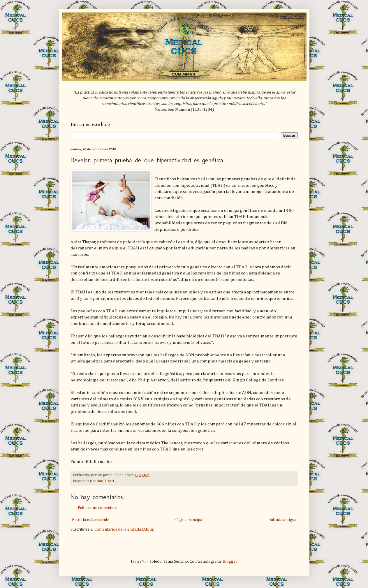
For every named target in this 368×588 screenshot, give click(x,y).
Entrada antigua (282, 520)
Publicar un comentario (98, 508)
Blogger (230, 561)
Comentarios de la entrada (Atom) (124, 529)
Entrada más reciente (91, 520)
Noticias (96, 481)
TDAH (109, 481)
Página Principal (189, 520)
